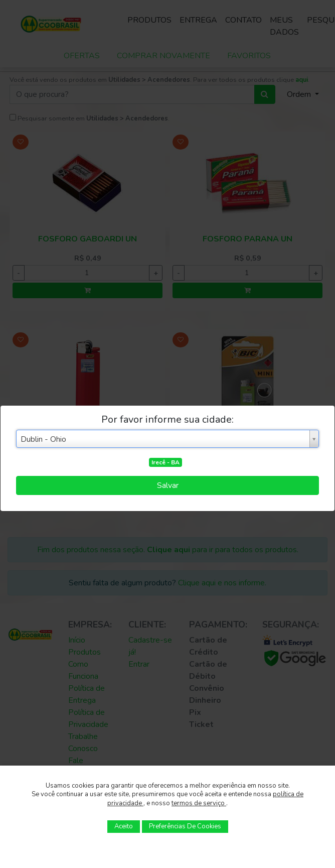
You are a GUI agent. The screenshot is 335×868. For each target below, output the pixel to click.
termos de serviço (199, 803)
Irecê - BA (165, 462)
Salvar (168, 485)
